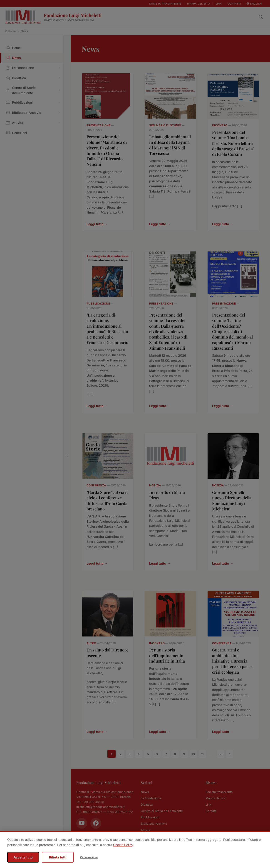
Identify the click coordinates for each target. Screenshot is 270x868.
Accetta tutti (23, 857)
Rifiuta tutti (58, 857)
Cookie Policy (123, 845)
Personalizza (89, 857)
